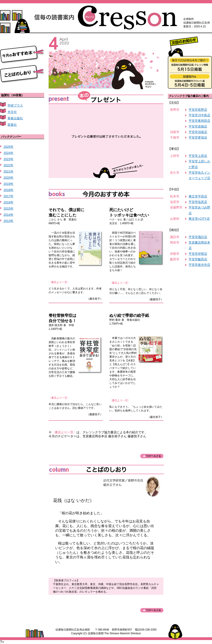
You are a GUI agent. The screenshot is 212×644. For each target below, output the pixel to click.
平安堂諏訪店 (198, 237)
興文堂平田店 (198, 196)
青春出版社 (15, 118)
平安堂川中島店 (199, 115)
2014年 (9, 215)
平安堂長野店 (198, 110)
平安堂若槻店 (198, 126)
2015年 (9, 208)
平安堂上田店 (198, 156)
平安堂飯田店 (198, 259)
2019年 (9, 184)
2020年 (9, 178)
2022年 (9, 165)
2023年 (9, 159)
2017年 (9, 196)
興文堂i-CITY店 (199, 219)
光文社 (12, 112)
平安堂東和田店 (199, 121)
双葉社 (12, 125)
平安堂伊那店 (198, 254)
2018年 (9, 190)
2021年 (9, 171)
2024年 (9, 153)
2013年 (9, 221)
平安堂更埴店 (198, 137)
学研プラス (15, 105)
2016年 (9, 202)
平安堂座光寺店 (199, 265)
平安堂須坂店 (198, 132)
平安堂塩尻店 (198, 202)
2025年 (9, 147)
